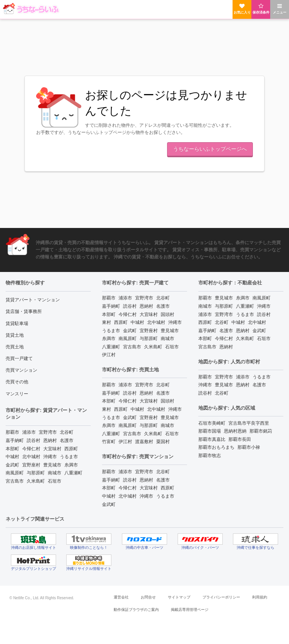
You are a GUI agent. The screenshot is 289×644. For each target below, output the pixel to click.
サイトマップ (179, 597)
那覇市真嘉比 (212, 439)
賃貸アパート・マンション (33, 300)
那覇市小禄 (249, 447)
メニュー (280, 9)
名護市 (67, 440)
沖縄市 (50, 457)
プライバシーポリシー (221, 597)
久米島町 (36, 481)
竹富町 (109, 442)
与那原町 (36, 473)
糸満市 (71, 465)
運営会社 (121, 597)
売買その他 (17, 382)
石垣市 (55, 481)
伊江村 (109, 355)
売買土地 (15, 347)
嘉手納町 (15, 440)
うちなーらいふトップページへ (210, 149)
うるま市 (69, 457)
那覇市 (12, 432)
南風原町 (15, 473)
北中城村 (31, 457)
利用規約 (260, 597)
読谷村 (33, 440)
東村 (106, 322)
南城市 (55, 473)
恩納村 (50, 440)
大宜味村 (52, 449)
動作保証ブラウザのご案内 (136, 610)
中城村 (12, 457)
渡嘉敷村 (144, 442)
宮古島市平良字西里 (249, 423)
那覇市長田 (240, 439)
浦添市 (29, 432)
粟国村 (163, 442)
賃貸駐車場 (17, 324)
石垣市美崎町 (212, 423)
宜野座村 (31, 465)
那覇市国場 (210, 431)
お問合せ (148, 597)
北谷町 (67, 432)
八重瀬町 (73, 473)
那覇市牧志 (210, 456)
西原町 (71, 449)
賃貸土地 (15, 335)
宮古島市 (15, 481)
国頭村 (167, 314)
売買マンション (21, 370)
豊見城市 (52, 465)
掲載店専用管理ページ (190, 610)
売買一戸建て (19, 358)
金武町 (12, 465)
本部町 (12, 449)
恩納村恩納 (235, 431)
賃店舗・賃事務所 (24, 311)
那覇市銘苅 (261, 431)
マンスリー (17, 394)
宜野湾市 (48, 432)
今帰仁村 (31, 449)
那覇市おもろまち (216, 447)
